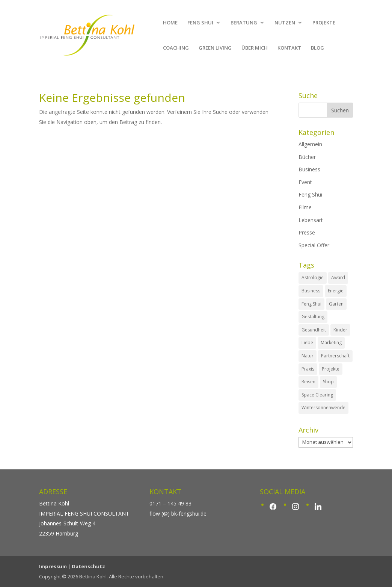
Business (309, 169)
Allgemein (310, 144)
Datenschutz (88, 566)
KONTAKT (289, 48)
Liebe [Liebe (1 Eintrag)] (307, 343)
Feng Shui (310, 194)
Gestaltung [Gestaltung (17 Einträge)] (313, 317)
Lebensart (311, 220)
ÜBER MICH (255, 48)
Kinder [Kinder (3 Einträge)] (340, 330)
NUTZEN (285, 23)
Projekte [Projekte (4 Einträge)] (331, 369)
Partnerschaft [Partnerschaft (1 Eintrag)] (335, 356)
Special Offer (314, 245)
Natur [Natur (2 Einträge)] (308, 356)
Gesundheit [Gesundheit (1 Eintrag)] (314, 330)
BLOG (317, 48)
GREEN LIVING (215, 48)
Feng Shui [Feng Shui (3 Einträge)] (311, 304)
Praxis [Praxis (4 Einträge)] (308, 369)
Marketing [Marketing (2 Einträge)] (331, 343)
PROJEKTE (324, 23)
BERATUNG (244, 23)
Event (305, 182)
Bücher (307, 157)
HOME (170, 23)
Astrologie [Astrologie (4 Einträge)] (313, 278)
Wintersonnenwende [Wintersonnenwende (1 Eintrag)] (323, 408)
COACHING (176, 48)
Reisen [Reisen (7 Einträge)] (308, 382)
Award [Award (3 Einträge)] (338, 278)
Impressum (53, 566)
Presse (307, 232)
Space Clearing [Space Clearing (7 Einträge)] (317, 395)
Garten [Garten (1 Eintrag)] (336, 304)
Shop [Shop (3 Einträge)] (328, 382)
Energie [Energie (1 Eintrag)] (336, 291)
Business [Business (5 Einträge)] (311, 291)
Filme (305, 207)
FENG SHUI (200, 23)
